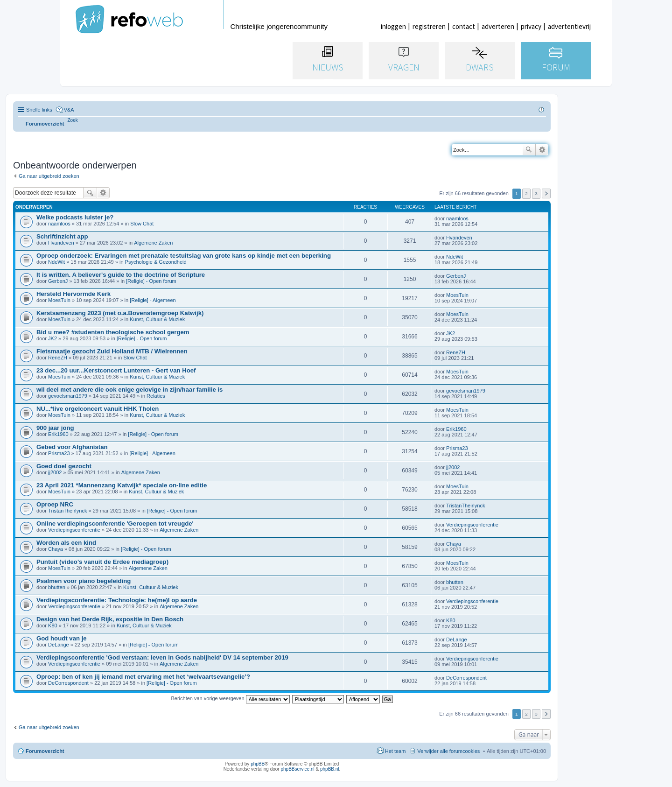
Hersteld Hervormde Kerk (73, 294)
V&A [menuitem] (69, 110)
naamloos (59, 224)
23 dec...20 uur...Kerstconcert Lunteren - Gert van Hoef (116, 370)
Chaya (56, 549)
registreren (429, 26)
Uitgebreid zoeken (542, 150)
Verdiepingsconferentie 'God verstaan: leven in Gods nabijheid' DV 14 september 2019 (162, 657)
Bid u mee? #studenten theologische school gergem (113, 332)
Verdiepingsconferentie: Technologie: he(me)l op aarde (117, 600)
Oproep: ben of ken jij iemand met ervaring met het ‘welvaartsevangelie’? (143, 677)
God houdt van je (62, 638)
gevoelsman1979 (68, 396)
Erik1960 (58, 434)
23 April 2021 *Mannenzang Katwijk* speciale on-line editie (122, 485)
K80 (53, 625)
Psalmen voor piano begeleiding (84, 581)
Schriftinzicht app (62, 236)
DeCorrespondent (68, 683)
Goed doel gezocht (64, 466)
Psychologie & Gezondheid (156, 262)
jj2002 (55, 472)
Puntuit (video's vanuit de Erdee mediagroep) (102, 562)
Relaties (156, 396)
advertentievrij (569, 26)
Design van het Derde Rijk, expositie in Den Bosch (110, 619)
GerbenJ (58, 281)
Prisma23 (59, 453)
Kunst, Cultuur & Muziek (157, 319)
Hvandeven (61, 243)
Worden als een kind (66, 543)
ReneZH (58, 358)
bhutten (57, 587)
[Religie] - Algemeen (153, 300)
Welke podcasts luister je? (75, 217)
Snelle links (39, 110)
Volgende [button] (546, 193)
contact (464, 26)
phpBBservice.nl (297, 769)
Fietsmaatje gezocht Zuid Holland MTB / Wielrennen (112, 351)
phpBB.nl (330, 769)
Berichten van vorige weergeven (230, 698)
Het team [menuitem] (395, 751)
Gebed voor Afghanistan (72, 447)
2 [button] (526, 193)
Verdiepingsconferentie (74, 530)
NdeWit (56, 262)
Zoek (529, 150)
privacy (531, 26)
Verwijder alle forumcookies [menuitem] (448, 751)
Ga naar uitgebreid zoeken (49, 176)
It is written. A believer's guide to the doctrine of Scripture (121, 275)
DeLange (59, 645)
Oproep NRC (55, 504)
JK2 (52, 338)
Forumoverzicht (45, 751)
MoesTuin (59, 300)
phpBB (258, 764)
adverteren (498, 26)
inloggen (393, 26)
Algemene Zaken (153, 243)
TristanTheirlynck (67, 511)
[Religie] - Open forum (151, 281)
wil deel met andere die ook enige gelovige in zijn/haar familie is (129, 390)
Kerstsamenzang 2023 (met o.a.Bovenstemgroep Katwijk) (120, 313)
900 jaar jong (55, 428)
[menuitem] (73, 120)
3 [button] (536, 193)
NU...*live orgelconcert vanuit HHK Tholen (98, 409)
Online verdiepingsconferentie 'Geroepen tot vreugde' (115, 523)
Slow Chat (142, 224)
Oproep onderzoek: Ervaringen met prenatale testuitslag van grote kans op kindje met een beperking (184, 256)
